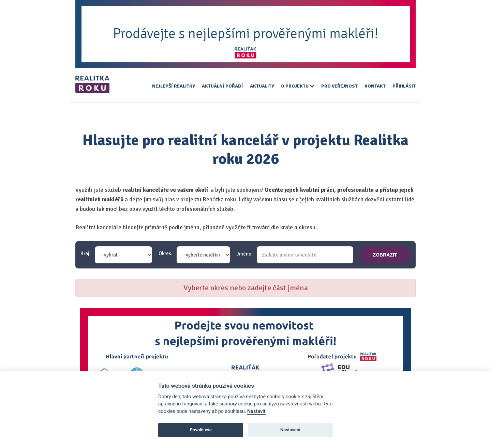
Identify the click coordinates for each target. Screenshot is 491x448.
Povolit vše (201, 430)
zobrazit (385, 255)
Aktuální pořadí (222, 86)
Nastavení (290, 430)
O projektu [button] (298, 86)
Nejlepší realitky (174, 86)
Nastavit (256, 411)
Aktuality (262, 86)
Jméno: (245, 254)
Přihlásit (404, 86)
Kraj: (86, 254)
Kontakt (375, 86)
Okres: (166, 254)
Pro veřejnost (339, 86)
